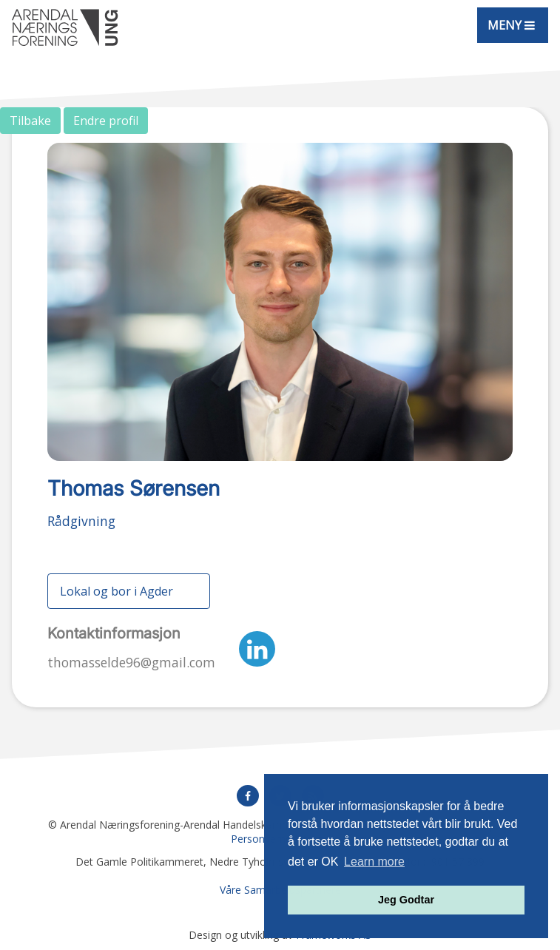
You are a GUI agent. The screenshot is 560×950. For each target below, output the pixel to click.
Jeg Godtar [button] (406, 900)
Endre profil (106, 121)
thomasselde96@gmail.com (131, 662)
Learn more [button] (374, 862)
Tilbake (30, 121)
